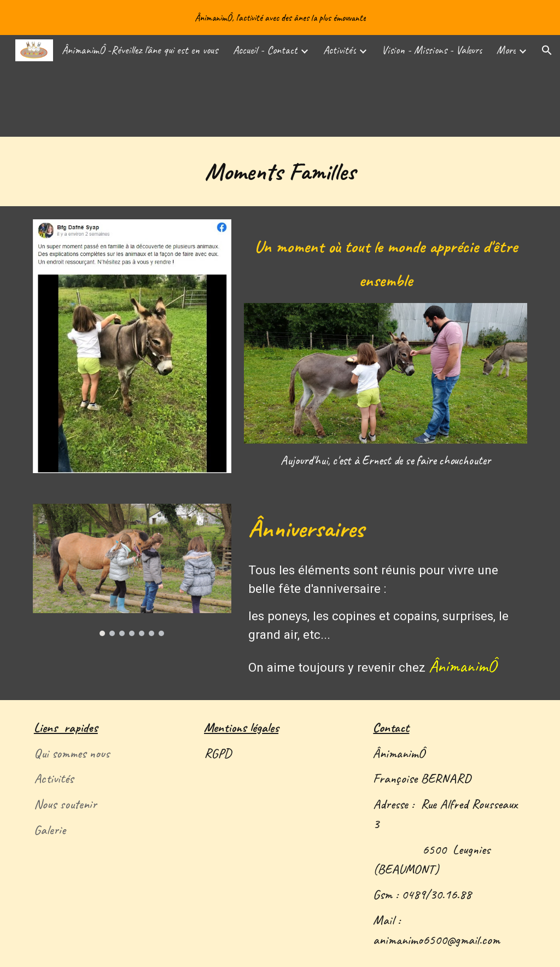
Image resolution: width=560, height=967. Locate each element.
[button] (547, 50)
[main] (280, 171)
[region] (280, 18)
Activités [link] (340, 50)
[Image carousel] (132, 570)
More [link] (506, 50)
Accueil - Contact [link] (265, 50)
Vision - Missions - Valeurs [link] (432, 50)
